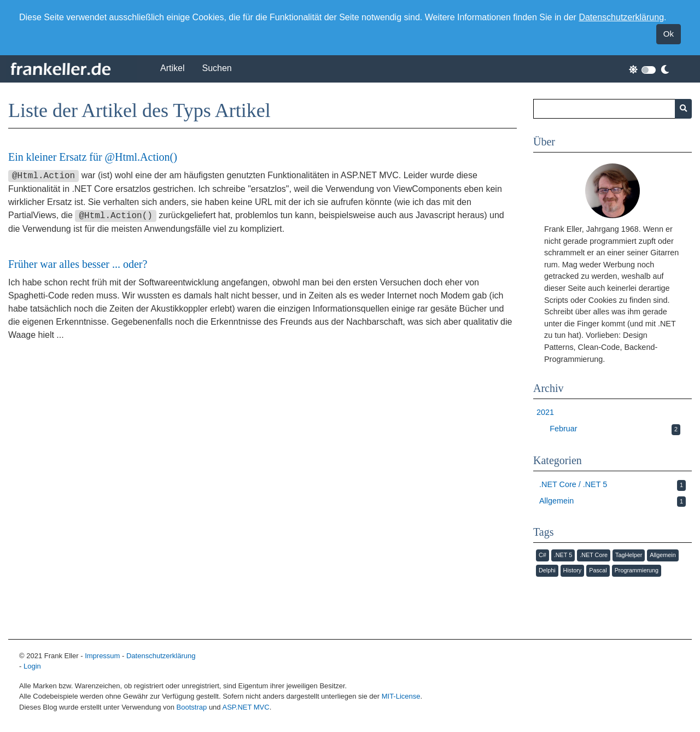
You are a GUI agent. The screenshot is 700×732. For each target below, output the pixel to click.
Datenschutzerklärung (621, 17)
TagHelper (629, 555)
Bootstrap (192, 707)
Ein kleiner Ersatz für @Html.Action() (93, 157)
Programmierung (637, 570)
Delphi (547, 570)
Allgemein (663, 555)
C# (542, 555)
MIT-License (401, 696)
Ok (669, 34)
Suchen (217, 68)
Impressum (102, 656)
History (573, 570)
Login (32, 666)
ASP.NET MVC (246, 707)
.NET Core (594, 555)
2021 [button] (545, 412)
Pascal (598, 570)
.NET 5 (563, 555)
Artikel (172, 68)
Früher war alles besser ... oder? (78, 264)
